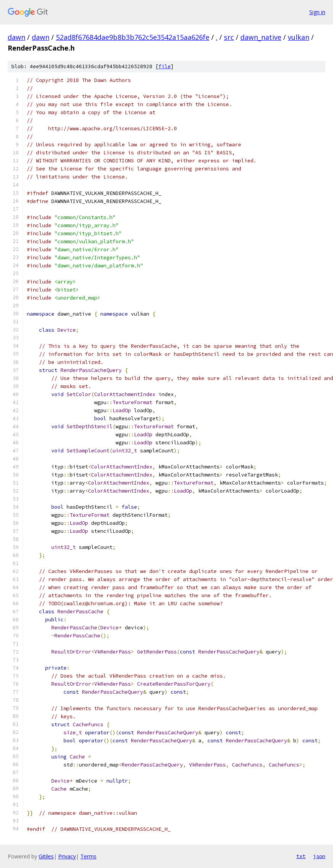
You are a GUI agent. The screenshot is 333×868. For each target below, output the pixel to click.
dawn (16, 37)
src (229, 37)
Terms (88, 856)
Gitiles (46, 856)
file (165, 66)
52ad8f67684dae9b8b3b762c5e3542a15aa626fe (133, 37)
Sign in (317, 12)
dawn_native (261, 37)
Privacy (67, 856)
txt (301, 856)
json (319, 856)
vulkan (299, 37)
